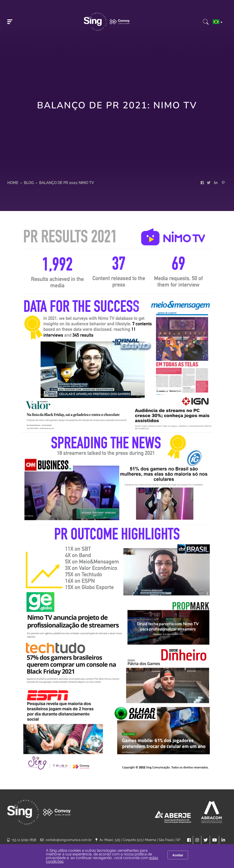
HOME (13, 183)
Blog (29, 183)
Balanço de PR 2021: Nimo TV (66, 183)
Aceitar (178, 855)
